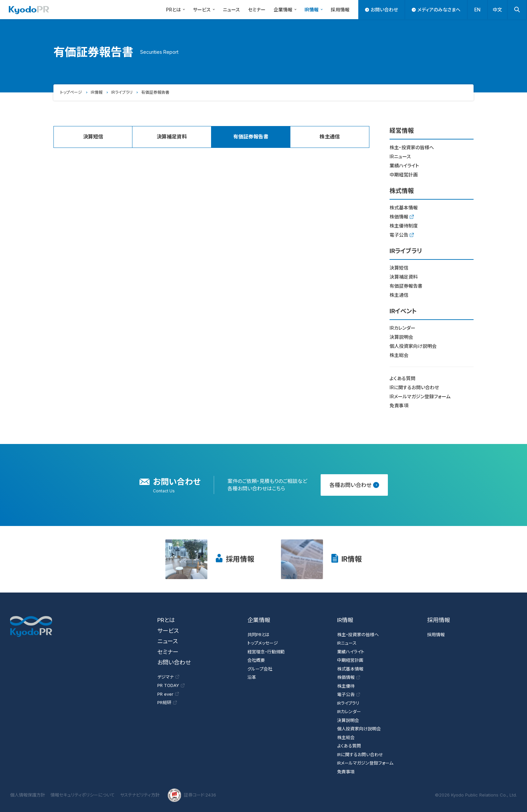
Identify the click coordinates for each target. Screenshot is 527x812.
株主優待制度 (404, 226)
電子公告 (402, 235)
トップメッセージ (263, 643)
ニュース (231, 10)
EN (477, 10)
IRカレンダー (402, 328)
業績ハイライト (404, 166)
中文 (497, 10)
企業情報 (286, 9)
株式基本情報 (404, 208)
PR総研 (167, 702)
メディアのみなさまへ (436, 10)
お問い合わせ (381, 10)
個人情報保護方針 (28, 795)
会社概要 (256, 660)
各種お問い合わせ (354, 485)
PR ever (168, 694)
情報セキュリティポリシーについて (83, 795)
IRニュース (400, 156)
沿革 (252, 677)
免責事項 (399, 405)
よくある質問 (402, 378)
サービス (205, 9)
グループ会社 (260, 669)
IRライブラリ (122, 92)
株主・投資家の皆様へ (412, 147)
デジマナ (168, 677)
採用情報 (340, 10)
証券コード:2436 (192, 795)
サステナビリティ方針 (140, 795)
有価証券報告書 (406, 286)
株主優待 (346, 686)
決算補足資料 (172, 137)
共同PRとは (258, 635)
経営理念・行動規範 (266, 652)
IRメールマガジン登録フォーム (420, 396)
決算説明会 (401, 337)
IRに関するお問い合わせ (414, 387)
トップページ (71, 92)
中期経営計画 (404, 175)
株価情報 (402, 217)
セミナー (257, 10)
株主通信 (330, 137)
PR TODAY (171, 685)
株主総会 (399, 355)
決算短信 (93, 137)
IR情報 (315, 9)
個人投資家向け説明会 (413, 346)
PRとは (176, 9)
